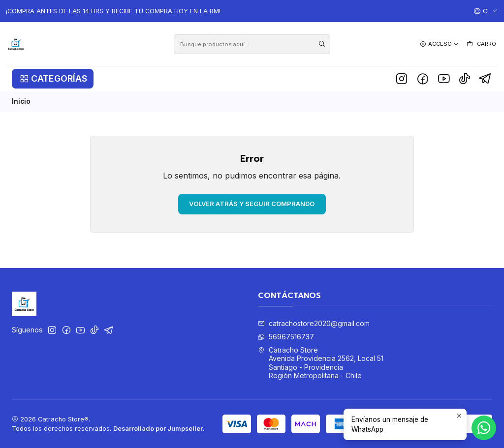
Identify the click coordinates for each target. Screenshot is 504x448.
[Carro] (481, 44)
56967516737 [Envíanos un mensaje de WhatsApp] (286, 337)
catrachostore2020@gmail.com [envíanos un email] (314, 323)
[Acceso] (440, 44)
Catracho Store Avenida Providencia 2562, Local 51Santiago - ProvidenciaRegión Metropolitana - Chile (321, 363)
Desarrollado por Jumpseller (158, 429)
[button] (53, 79)
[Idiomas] (486, 11)
